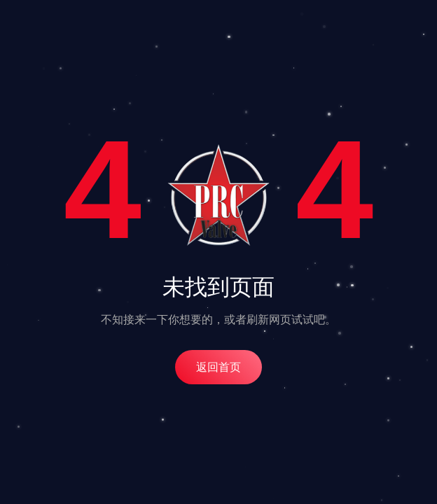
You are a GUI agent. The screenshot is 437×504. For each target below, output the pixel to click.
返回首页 (218, 367)
